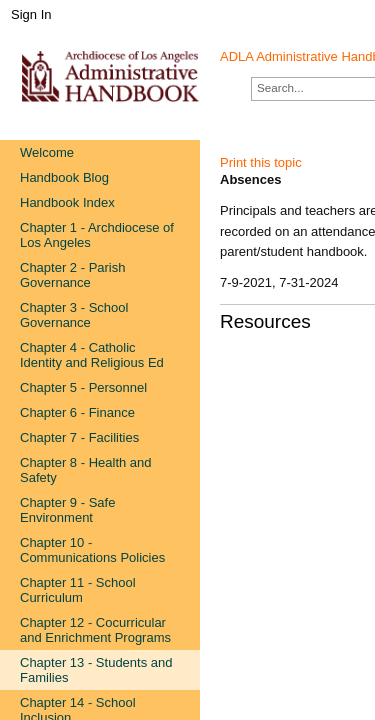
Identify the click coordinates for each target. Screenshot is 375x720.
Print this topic (261, 162)
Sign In (31, 14)
